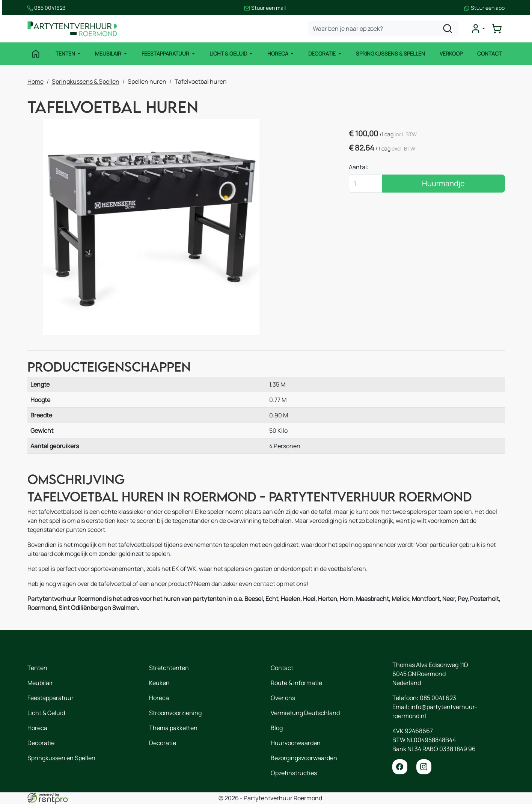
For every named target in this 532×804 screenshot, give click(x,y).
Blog (277, 728)
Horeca (278, 53)
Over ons (283, 698)
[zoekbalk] (383, 29)
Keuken (159, 683)
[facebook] (400, 767)
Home (35, 81)
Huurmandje (445, 183)
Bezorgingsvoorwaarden (304, 758)
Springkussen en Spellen (61, 758)
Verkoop (451, 53)
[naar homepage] (72, 29)
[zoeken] (448, 29)
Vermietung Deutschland (305, 713)
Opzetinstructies (294, 773)
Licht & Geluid (229, 53)
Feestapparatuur (166, 53)
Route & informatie (296, 683)
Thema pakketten (173, 728)
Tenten (66, 53)
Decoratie (323, 53)
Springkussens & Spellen (390, 53)
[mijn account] (478, 29)
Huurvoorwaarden (296, 743)
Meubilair (109, 53)
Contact (489, 53)
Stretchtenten (169, 668)
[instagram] (424, 767)
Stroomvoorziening (175, 713)
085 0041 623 (438, 698)
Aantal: (362, 167)
